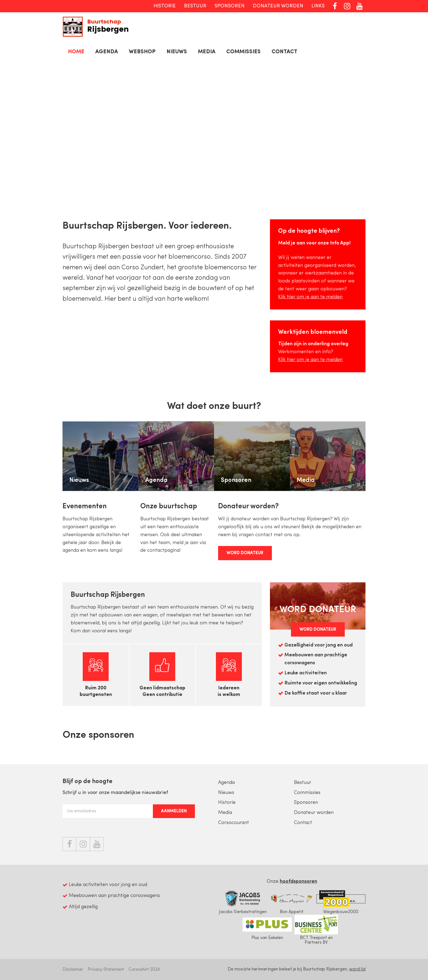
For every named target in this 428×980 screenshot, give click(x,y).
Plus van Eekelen (267, 927)
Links (318, 6)
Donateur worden (278, 6)
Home (76, 52)
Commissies (243, 52)
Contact (284, 52)
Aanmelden (174, 811)
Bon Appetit (292, 901)
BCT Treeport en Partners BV (316, 930)
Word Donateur (245, 553)
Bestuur (195, 6)
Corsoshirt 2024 (144, 970)
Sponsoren (230, 6)
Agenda (107, 52)
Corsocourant (234, 823)
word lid (357, 969)
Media (207, 52)
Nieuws (177, 52)
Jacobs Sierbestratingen (243, 901)
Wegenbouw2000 (341, 901)
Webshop (142, 52)
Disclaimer (73, 970)
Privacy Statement (106, 970)
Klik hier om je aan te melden (310, 297)
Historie (165, 6)
